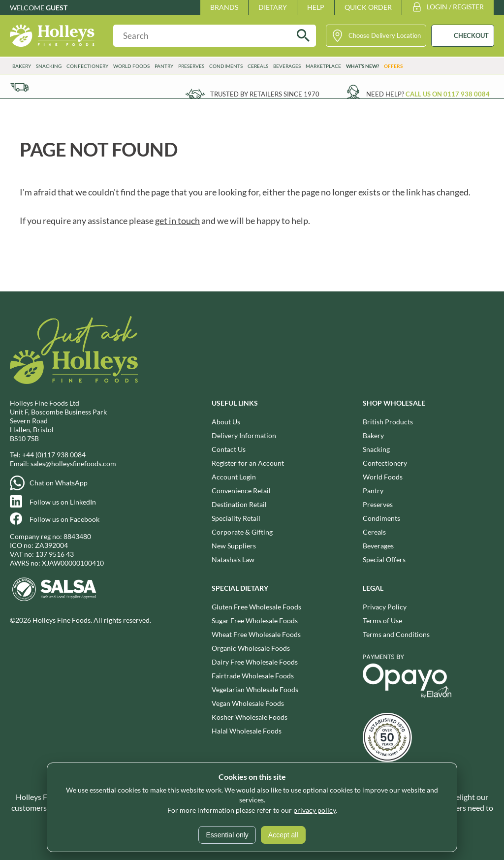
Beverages (287, 66)
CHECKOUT (471, 35)
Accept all (283, 835)
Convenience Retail (241, 491)
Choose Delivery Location (385, 35)
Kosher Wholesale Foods (250, 717)
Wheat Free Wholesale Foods (256, 634)
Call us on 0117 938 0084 (448, 94)
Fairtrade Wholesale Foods (253, 676)
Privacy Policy (385, 607)
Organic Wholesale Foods (251, 648)
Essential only (227, 835)
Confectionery (87, 66)
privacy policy (315, 810)
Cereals (258, 66)
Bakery (22, 66)
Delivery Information (244, 435)
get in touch (177, 221)
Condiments (226, 66)
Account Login (234, 477)
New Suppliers (234, 546)
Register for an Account (248, 463)
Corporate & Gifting (242, 532)
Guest (57, 8)
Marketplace (323, 66)
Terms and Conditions (396, 634)
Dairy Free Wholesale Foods (255, 662)
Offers (393, 66)
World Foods (131, 66)
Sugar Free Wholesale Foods (255, 621)
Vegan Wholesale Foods (248, 703)
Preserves (191, 66)
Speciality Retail (236, 518)
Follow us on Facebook (64, 519)
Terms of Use (382, 621)
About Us (226, 422)
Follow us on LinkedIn (63, 502)
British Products (388, 422)
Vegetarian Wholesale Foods (255, 689)
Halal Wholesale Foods (247, 731)
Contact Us (229, 449)
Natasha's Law (233, 559)
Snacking (49, 66)
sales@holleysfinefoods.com (73, 463)
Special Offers (384, 559)
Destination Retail (239, 504)
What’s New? (362, 66)
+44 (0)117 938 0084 (54, 455)
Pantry (164, 66)
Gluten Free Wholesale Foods (256, 607)
